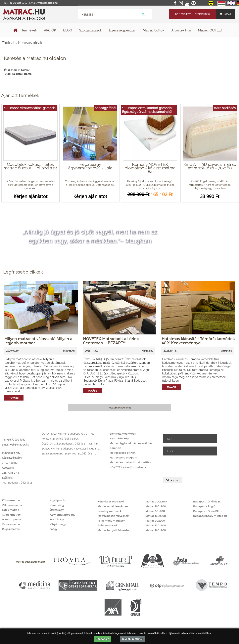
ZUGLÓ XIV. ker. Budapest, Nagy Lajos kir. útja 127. (72, 449)
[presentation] (194, 466)
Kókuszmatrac (11, 500)
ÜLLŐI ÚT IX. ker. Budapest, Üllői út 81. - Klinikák (70, 444)
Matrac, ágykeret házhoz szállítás (131, 443)
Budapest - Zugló (204, 506)
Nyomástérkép (119, 438)
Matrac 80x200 (155, 511)
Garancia (115, 448)
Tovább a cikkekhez (120, 408)
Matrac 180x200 (156, 516)
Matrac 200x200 (156, 501)
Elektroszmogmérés (123, 434)
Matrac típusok (12, 519)
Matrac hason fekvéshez (113, 516)
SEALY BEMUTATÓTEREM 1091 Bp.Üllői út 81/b (69, 453)
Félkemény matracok (111, 521)
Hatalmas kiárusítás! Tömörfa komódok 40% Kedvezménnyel (198, 341)
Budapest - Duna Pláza (208, 511)
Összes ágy (57, 510)
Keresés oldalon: (32, 43)
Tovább (14, 398)
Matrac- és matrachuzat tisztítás (130, 462)
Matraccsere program (123, 457)
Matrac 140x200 (156, 530)
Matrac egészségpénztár (30, 562)
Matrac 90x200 (155, 521)
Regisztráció (202, 14)
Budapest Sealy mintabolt (210, 516)
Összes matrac (11, 524)
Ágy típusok (57, 500)
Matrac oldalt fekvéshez (113, 506)
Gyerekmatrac (11, 515)
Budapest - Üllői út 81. (207, 501)
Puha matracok (108, 525)
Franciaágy (57, 519)
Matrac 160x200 (156, 506)
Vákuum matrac (12, 505)
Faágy (54, 529)
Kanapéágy (57, 505)
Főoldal (8, 43)
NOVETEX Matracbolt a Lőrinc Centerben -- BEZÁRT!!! (111, 341)
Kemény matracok (110, 511)
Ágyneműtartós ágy (62, 515)
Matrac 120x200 (156, 525)
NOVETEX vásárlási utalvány (128, 467)
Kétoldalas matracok (111, 501)
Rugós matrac (11, 529)
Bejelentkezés (183, 14)
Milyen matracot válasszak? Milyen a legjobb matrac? (38, 341)
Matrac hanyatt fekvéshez (114, 530)
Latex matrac (10, 510)
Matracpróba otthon (123, 453)
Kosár (225, 14)
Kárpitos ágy (58, 524)
